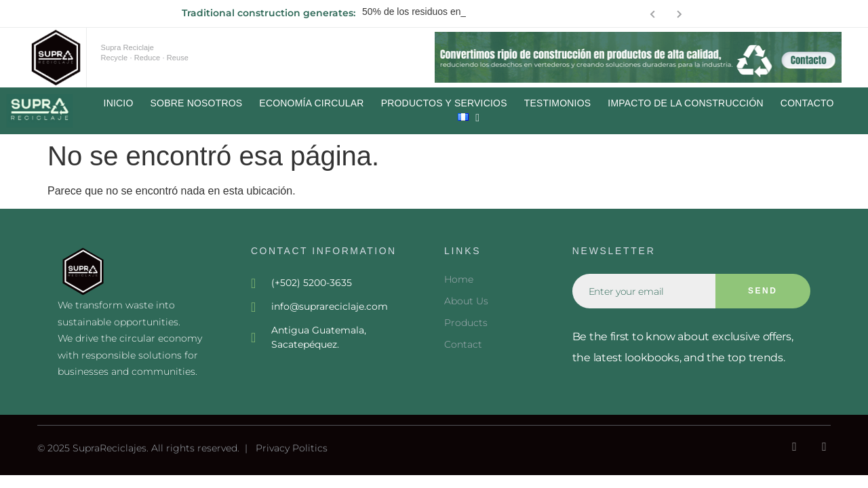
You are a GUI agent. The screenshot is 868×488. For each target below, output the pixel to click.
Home (459, 279)
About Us (466, 301)
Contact (463, 344)
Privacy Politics (292, 448)
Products (466, 323)
